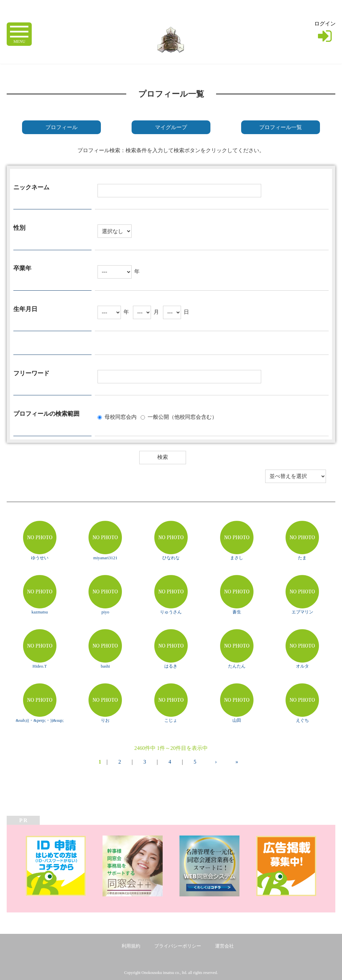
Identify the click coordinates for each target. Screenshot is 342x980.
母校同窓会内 (121, 417)
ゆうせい (40, 558)
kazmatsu (40, 612)
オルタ (302, 666)
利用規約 (131, 946)
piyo (105, 612)
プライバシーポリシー (178, 946)
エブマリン (302, 612)
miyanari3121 (105, 558)
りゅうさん (171, 612)
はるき (171, 666)
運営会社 (224, 946)
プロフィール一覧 (281, 127)
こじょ (171, 720)
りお (105, 720)
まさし (237, 558)
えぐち (302, 720)
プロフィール (61, 127)
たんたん (237, 666)
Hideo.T (40, 666)
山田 (237, 720)
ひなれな (171, 558)
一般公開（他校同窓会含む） (182, 417)
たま (302, 558)
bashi (105, 666)
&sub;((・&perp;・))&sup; (40, 720)
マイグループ (171, 127)
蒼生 (237, 612)
